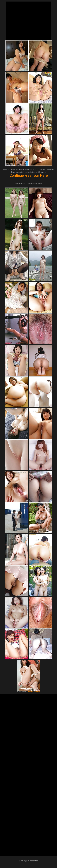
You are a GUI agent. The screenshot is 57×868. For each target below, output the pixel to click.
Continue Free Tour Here (29, 175)
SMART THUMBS (34, 692)
